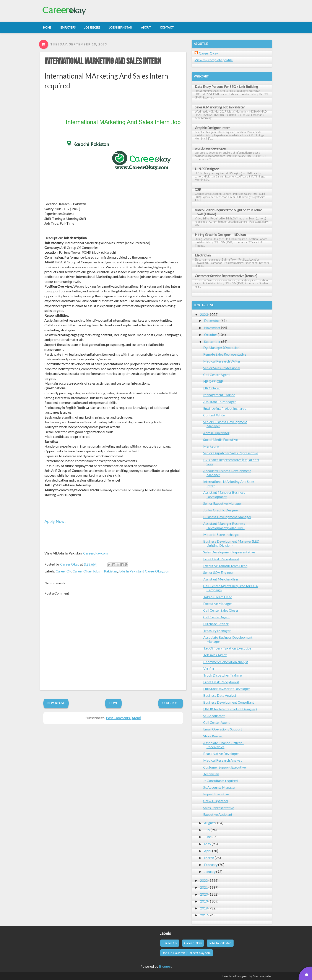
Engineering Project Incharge (225, 408)
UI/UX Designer (207, 169)
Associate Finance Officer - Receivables (223, 745)
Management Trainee (219, 395)
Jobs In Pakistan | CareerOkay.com (144, 571)
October (211, 334)
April (208, 851)
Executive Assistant (218, 814)
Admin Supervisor (216, 433)
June (207, 837)
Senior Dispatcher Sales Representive (231, 453)
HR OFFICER (213, 381)
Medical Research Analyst (223, 760)
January (210, 871)
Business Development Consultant (229, 702)
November (212, 328)
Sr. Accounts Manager (219, 787)
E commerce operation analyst (226, 662)
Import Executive (216, 794)
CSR (198, 189)
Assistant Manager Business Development (224, 494)
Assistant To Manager (220, 402)
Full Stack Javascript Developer (227, 689)
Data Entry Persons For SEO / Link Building (226, 86)
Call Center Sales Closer (221, 610)
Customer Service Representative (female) (226, 276)
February (211, 865)
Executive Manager (218, 604)
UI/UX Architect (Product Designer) (230, 709)
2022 (204, 880)
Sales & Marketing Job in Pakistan (220, 107)
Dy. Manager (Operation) (222, 347)
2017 (204, 915)
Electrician (203, 255)
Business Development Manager (227, 517)
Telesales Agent (215, 655)
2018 (204, 908)
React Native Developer (221, 754)
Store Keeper (213, 736)
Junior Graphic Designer (221, 510)
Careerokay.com (95, 553)
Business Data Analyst (220, 695)
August (209, 823)
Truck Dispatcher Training (223, 675)
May (208, 844)
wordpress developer (210, 148)
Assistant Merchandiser (221, 579)
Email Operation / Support (223, 729)
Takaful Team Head (218, 597)
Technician (211, 774)
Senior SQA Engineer (219, 572)
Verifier (209, 668)
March (209, 858)
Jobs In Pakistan (105, 571)
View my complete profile (214, 60)
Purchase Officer (216, 624)
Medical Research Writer (222, 361)
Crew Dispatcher (216, 801)
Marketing (211, 446)
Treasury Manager (217, 631)
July (207, 830)
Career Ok (63, 571)
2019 (204, 901)
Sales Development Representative (229, 552)
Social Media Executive (220, 439)
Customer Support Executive (224, 767)
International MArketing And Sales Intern (103, 61)
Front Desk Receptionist (221, 559)
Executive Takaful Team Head (225, 566)
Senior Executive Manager (223, 503)
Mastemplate (262, 976)
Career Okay (82, 571)
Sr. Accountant (214, 716)
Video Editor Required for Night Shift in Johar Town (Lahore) (228, 212)
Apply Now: (55, 521)
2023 (204, 314)
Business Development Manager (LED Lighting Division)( (231, 543)
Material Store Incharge (221, 534)
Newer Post (56, 703)
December (212, 320)
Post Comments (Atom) (123, 718)
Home (114, 703)
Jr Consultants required (220, 781)
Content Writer (215, 415)
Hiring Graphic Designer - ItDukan (220, 235)
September (212, 341)
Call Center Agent (216, 375)
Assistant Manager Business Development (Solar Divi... (224, 525)
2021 (204, 887)
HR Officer (212, 388)
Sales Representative (219, 808)
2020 (204, 894)
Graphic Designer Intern (213, 128)
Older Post (171, 703)
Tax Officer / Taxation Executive (227, 648)
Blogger (165, 966)
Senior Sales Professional (222, 368)
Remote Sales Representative (225, 354)
